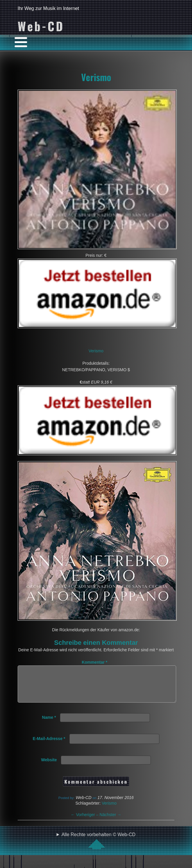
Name (49, 724)
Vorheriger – (85, 822)
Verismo (96, 77)
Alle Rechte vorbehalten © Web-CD (98, 848)
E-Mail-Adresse (49, 746)
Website (49, 767)
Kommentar (95, 662)
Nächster (111, 822)
